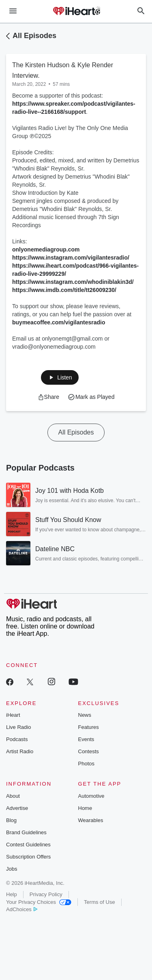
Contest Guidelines (28, 845)
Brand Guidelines (26, 832)
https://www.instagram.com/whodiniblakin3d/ (73, 282)
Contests (89, 751)
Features (89, 727)
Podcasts (17, 739)
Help (12, 894)
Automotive (91, 796)
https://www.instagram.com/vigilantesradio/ (71, 258)
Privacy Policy (46, 894)
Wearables (91, 820)
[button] (60, 377)
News (85, 715)
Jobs (12, 869)
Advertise (17, 808)
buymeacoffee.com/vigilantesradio (59, 322)
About (13, 796)
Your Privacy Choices (39, 902)
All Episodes (34, 36)
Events (86, 739)
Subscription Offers (28, 857)
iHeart (13, 715)
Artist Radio (20, 751)
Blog (11, 820)
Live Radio (18, 727)
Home (85, 808)
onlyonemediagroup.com (46, 249)
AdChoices (22, 909)
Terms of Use (100, 902)
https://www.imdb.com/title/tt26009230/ (64, 290)
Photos (86, 764)
